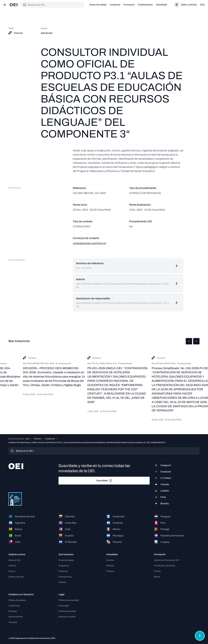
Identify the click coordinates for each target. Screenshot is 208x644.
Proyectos (63, 571)
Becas (157, 577)
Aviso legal (64, 606)
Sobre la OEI (14, 560)
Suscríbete (104, 481)
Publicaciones (145, 5)
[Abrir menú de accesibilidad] (200, 636)
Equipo (12, 571)
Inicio (27, 439)
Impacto (62, 582)
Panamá (37, 439)
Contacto (13, 622)
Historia (12, 566)
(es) (202, 5)
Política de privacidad (69, 600)
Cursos (157, 571)
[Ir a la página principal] (14, 5)
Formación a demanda (165, 566)
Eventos (110, 560)
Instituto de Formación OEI (167, 560)
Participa (13, 611)
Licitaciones (50, 439)
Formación (129, 5)
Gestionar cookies (67, 617)
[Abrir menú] (5, 5)
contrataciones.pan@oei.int (89, 243)
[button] (189, 341)
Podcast (110, 571)
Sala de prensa (16, 617)
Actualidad (161, 5)
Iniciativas (115, 5)
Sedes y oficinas (16, 577)
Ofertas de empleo (17, 600)
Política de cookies (67, 611)
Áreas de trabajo (98, 5)
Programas (64, 566)
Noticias (110, 566)
